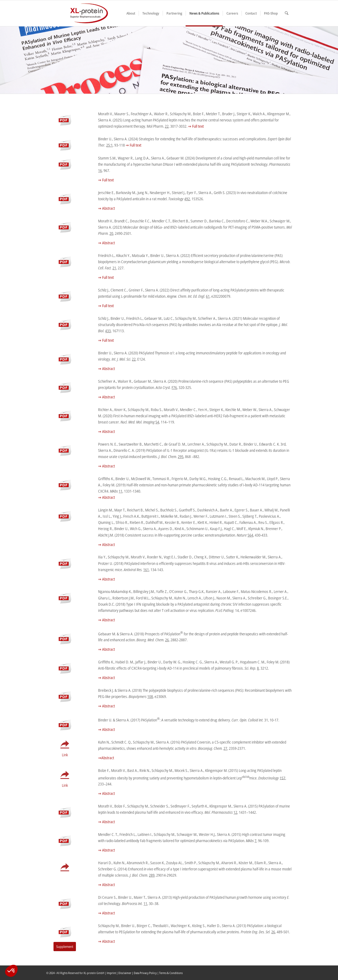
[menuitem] (131, 13)
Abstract (108, 793)
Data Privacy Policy (145, 973)
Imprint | (113, 973)
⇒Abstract (106, 758)
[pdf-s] (65, 117)
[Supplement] (65, 947)
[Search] (287, 13)
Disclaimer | (126, 973)
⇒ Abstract (106, 208)
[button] (11, 971)
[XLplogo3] (77, 13)
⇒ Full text (196, 126)
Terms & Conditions (171, 973)
